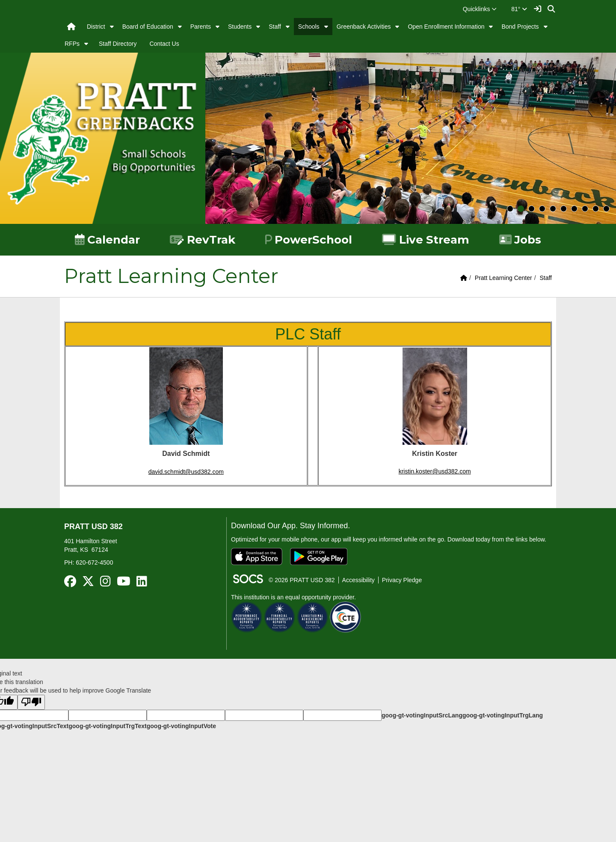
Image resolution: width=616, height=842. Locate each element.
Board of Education (148, 27)
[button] (480, 9)
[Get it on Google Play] (319, 556)
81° (519, 9)
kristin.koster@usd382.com (435, 471)
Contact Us (164, 44)
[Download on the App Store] (257, 556)
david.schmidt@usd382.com (186, 472)
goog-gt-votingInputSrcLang (422, 715)
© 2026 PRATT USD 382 (302, 580)
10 (606, 209)
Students (240, 27)
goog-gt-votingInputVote (181, 726)
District (96, 27)
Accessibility (358, 580)
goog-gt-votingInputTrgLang (503, 715)
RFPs (72, 44)
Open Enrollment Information (446, 27)
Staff (275, 27)
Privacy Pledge (402, 580)
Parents (201, 27)
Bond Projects (520, 27)
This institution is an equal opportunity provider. (293, 597)
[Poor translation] (31, 702)
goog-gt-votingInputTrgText (107, 726)
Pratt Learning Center (503, 278)
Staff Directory (118, 44)
